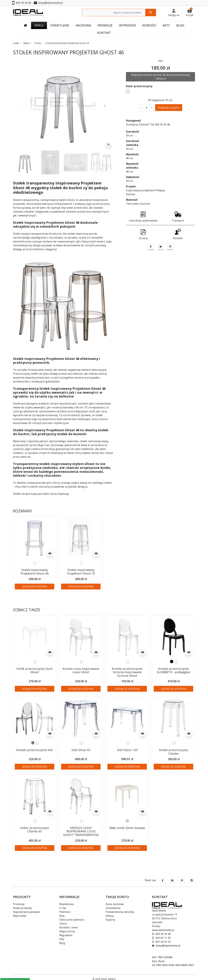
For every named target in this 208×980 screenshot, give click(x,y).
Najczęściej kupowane (26, 912)
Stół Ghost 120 (127, 750)
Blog (62, 943)
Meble (27, 43)
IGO (161, 61)
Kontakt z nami (68, 927)
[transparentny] (35, 661)
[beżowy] (127, 821)
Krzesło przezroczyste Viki (35, 750)
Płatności (65, 912)
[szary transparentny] (33, 743)
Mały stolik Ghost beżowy (127, 828)
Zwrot (63, 924)
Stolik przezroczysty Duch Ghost (35, 670)
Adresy (110, 916)
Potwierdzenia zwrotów (120, 912)
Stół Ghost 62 (81, 750)
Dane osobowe (115, 904)
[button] (190, 12)
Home (16, 43)
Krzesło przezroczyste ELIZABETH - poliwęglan (174, 670)
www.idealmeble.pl (163, 930)
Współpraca (67, 904)
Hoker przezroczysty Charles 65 (35, 830)
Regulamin (66, 935)
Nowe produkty (23, 908)
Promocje (19, 904)
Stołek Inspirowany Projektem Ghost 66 (35, 572)
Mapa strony (67, 931)
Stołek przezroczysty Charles (173, 752)
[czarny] (172, 661)
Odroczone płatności (72, 920)
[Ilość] (146, 108)
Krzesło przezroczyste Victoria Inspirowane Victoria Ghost (127, 672)
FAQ (62, 939)
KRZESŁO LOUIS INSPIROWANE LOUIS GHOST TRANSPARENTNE (81, 831)
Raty (62, 916)
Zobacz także (27, 610)
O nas (63, 908)
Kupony (110, 920)
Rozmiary (23, 511)
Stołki (38, 43)
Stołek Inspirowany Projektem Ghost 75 (81, 572)
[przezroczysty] (35, 563)
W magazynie (156, 100)
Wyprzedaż (20, 916)
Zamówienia (113, 908)
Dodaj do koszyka (169, 108)
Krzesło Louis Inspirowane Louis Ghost (81, 670)
